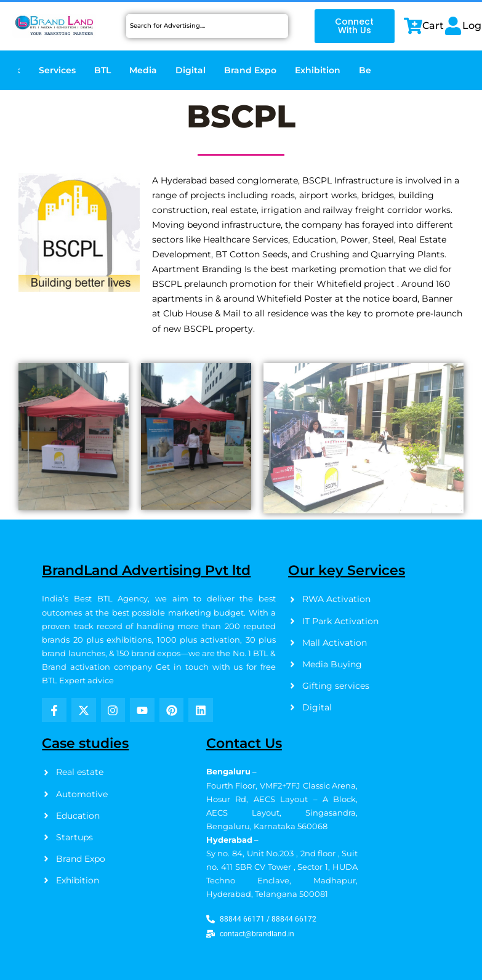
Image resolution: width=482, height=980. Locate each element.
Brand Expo (250, 70)
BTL (102, 70)
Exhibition (318, 70)
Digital (191, 70)
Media (143, 70)
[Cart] (413, 26)
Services (57, 70)
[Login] (453, 26)
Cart (433, 26)
